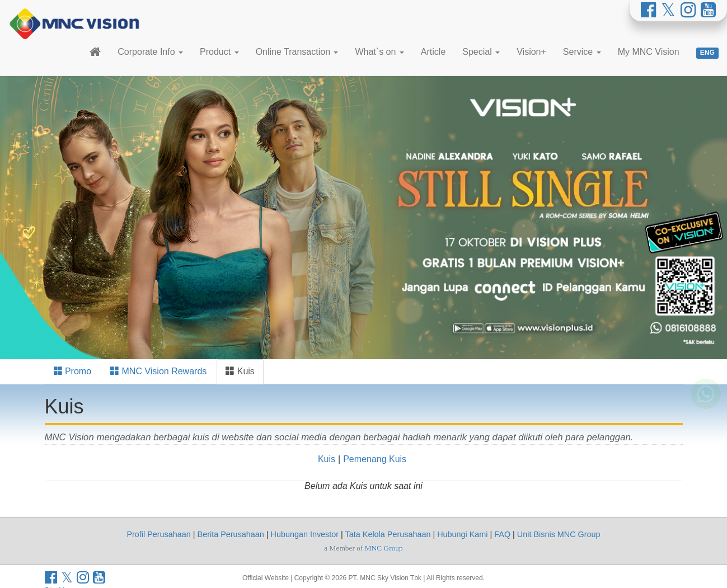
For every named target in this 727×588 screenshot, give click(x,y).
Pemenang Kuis (375, 459)
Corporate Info (150, 52)
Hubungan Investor (305, 534)
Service (582, 52)
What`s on (379, 52)
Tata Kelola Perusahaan (388, 534)
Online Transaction (297, 52)
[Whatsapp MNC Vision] (706, 408)
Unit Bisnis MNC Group (559, 534)
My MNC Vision (649, 52)
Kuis (240, 371)
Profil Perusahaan (158, 534)
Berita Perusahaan (231, 534)
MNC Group (384, 548)
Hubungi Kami (462, 534)
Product (219, 52)
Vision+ (531, 52)
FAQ (502, 534)
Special (481, 52)
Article (433, 52)
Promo (73, 371)
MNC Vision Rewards (158, 371)
